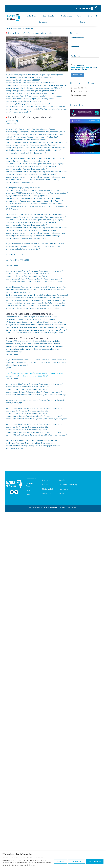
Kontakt (62, 480)
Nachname (76, 56)
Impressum (63, 489)
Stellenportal (67, 16)
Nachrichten (32, 16)
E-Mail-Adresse (78, 37)
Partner (80, 16)
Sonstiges (44, 22)
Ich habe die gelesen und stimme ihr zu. (85, 68)
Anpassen (61, 861)
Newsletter (47, 485)
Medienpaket (48, 489)
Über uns (46, 480)
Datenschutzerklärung (81, 68)
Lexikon (29, 490)
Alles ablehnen (77, 861)
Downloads (93, 16)
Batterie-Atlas (50, 16)
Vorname (75, 47)
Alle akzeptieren (95, 861)
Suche (82, 22)
